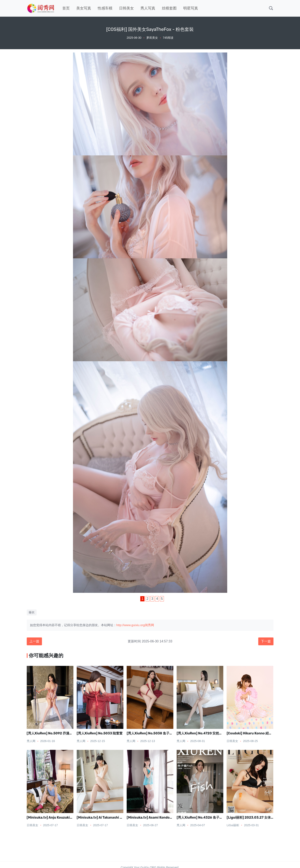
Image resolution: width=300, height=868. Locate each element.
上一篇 (34, 641)
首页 (66, 8)
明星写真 (191, 8)
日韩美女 (126, 8)
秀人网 (31, 741)
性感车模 (105, 8)
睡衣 (32, 612)
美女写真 (84, 8)
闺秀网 (149, 625)
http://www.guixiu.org (131, 625)
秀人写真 (148, 8)
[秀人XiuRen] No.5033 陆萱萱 (100, 733)
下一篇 (266, 641)
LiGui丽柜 (233, 825)
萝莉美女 (152, 38)
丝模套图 (169, 8)
